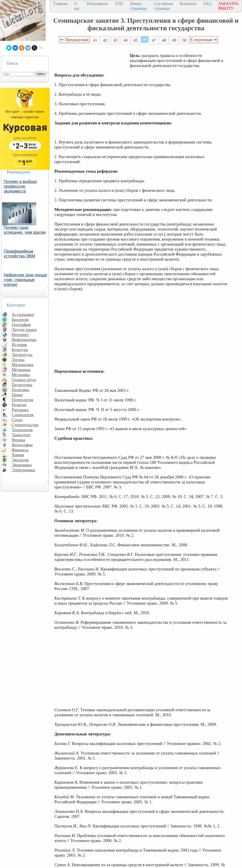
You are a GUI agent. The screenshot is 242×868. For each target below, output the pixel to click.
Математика (23, 365)
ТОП (119, 4)
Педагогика (22, 385)
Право (17, 395)
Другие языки (24, 330)
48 (164, 40)
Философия (22, 445)
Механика (21, 375)
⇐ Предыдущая (74, 40)
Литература (22, 355)
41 (95, 40)
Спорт (17, 420)
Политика (20, 390)
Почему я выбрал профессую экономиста (20, 186)
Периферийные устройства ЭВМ (19, 254)
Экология (20, 460)
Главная (60, 4)
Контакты (188, 4)
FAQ (207, 4)
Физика (18, 440)
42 (105, 40)
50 (184, 40)
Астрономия (23, 315)
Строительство (25, 425)
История (19, 345)
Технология (22, 430)
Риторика (20, 410)
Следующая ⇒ (204, 40)
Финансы (20, 450)
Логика (18, 360)
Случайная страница (163, 6)
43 (115, 40)
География (21, 325)
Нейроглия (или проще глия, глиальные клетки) (25, 280)
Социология (23, 415)
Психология (22, 400)
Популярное (97, 4)
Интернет (20, 335)
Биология (20, 320)
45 (135, 40)
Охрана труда (24, 380)
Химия (18, 455)
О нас (77, 6)
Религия (19, 405)
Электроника (23, 470)
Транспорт (21, 435)
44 (125, 40)
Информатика (24, 340)
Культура (20, 350)
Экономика (22, 465)
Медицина (21, 370)
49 (174, 40)
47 (154, 40)
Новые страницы (139, 6)
